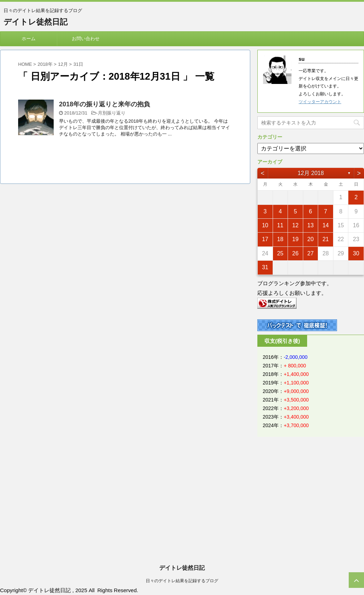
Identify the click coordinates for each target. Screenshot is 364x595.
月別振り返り (112, 113)
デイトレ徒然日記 (36, 22)
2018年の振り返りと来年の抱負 (105, 104)
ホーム (29, 39)
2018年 (45, 64)
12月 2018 (311, 173)
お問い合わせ (86, 39)
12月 (63, 64)
